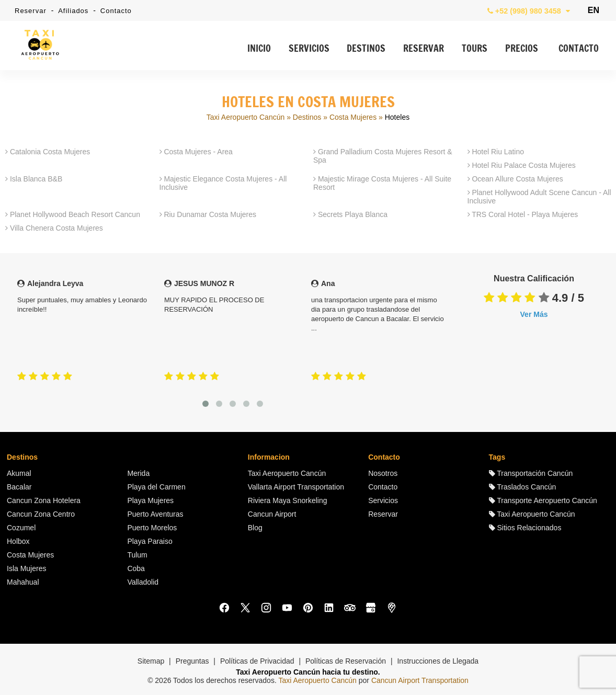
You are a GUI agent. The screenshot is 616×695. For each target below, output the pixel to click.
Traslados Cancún (523, 487)
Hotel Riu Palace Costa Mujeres (522, 165)
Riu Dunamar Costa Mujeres (208, 214)
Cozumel (21, 528)
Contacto (116, 11)
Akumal (19, 473)
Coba (136, 568)
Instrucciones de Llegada (438, 661)
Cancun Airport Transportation (420, 680)
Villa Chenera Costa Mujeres (54, 228)
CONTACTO (579, 49)
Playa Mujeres (150, 500)
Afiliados (73, 11)
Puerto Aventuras (155, 514)
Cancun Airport (272, 514)
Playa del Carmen (156, 487)
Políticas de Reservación (346, 661)
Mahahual (23, 582)
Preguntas (192, 661)
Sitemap (151, 661)
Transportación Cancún (531, 473)
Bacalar (19, 487)
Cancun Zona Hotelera (44, 500)
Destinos (307, 117)
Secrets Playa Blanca (350, 214)
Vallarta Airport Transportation (296, 487)
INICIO (259, 49)
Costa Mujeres (353, 117)
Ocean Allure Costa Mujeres (515, 179)
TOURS (475, 49)
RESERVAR (424, 49)
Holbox (18, 541)
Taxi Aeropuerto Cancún (246, 117)
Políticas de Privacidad (257, 661)
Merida (138, 473)
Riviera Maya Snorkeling (288, 500)
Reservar (31, 11)
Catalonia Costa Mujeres (48, 152)
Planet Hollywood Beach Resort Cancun (73, 214)
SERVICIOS (309, 49)
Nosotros (383, 473)
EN (594, 10)
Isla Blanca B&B (34, 179)
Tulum (137, 555)
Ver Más (534, 314)
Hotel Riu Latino (496, 152)
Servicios (383, 500)
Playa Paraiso (150, 541)
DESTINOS (366, 49)
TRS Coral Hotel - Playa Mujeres (523, 214)
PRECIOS (522, 49)
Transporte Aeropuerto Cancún (543, 500)
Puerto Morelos (152, 528)
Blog (255, 528)
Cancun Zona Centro (41, 514)
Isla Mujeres (26, 568)
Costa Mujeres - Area (196, 152)
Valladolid (143, 582)
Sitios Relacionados (525, 528)
